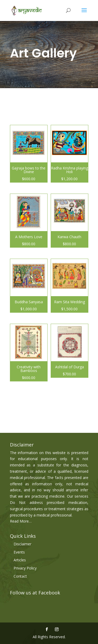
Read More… (21, 521)
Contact (20, 576)
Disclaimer (22, 544)
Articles (20, 560)
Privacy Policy (25, 568)
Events (19, 552)
